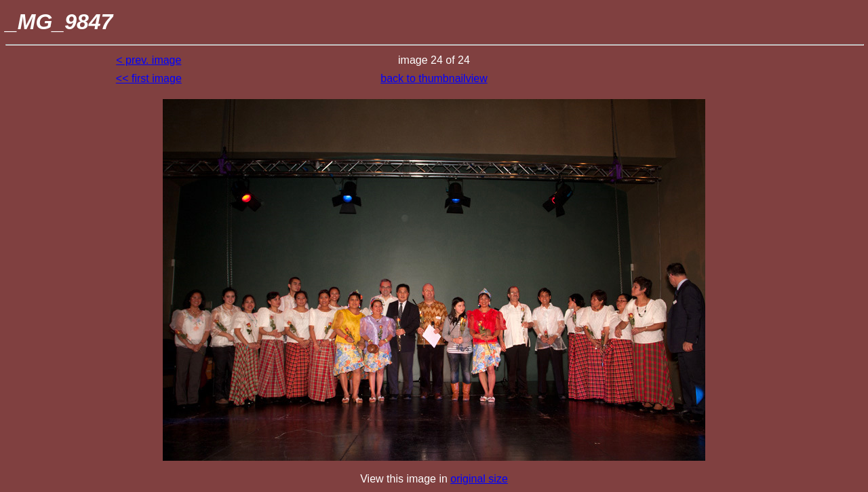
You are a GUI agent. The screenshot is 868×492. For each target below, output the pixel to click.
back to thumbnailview (434, 78)
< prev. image (149, 60)
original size (479, 479)
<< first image (149, 78)
